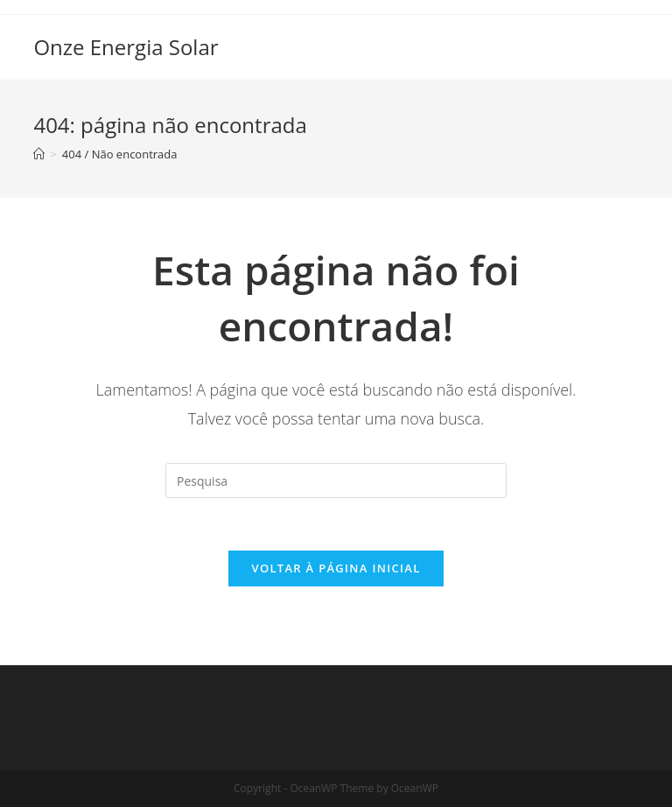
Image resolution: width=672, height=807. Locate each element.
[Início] (39, 154)
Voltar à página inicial (336, 568)
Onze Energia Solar (126, 47)
